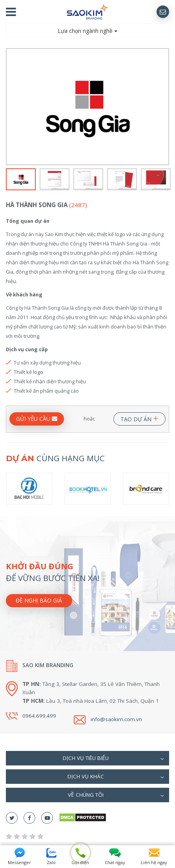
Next (164, 107)
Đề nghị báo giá (39, 600)
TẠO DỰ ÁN (139, 418)
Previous (11, 107)
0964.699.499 (39, 716)
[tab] (87, 758)
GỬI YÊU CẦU (37, 419)
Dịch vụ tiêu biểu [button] (113, 759)
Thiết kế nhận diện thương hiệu (50, 381)
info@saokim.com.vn (116, 719)
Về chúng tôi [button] (116, 796)
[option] (87, 106)
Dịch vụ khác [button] (116, 777)
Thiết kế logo (28, 372)
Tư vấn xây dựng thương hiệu (47, 363)
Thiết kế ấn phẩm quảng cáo (46, 391)
